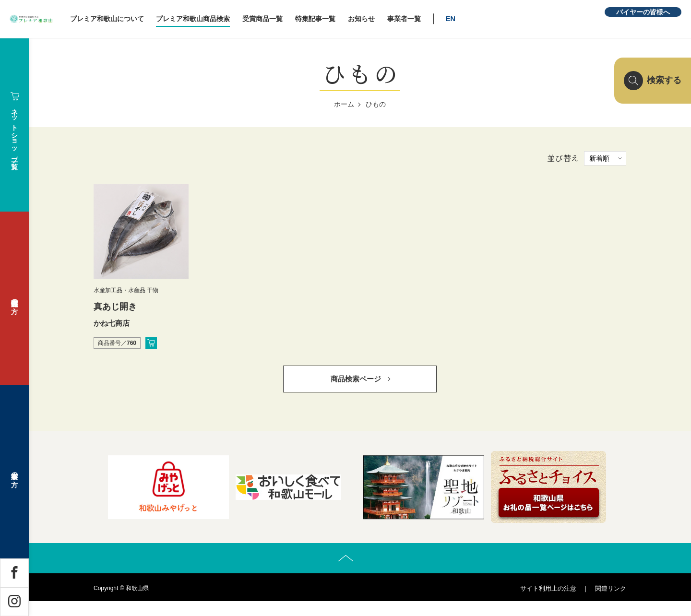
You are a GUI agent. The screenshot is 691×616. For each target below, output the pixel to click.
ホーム (344, 104)
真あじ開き (115, 307)
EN (509, 19)
